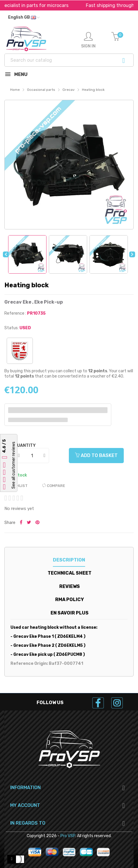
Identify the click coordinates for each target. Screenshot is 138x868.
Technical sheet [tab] (70, 573)
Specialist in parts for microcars (50, 5)
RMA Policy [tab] (70, 599)
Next (132, 254)
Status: (11, 328)
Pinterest (37, 523)
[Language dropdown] (24, 17)
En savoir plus (70, 613)
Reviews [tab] (70, 586)
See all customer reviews (14, 465)
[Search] (69, 60)
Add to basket (96, 455)
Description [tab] (69, 560)
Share (21, 523)
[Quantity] (32, 456)
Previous (6, 254)
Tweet (29, 523)
